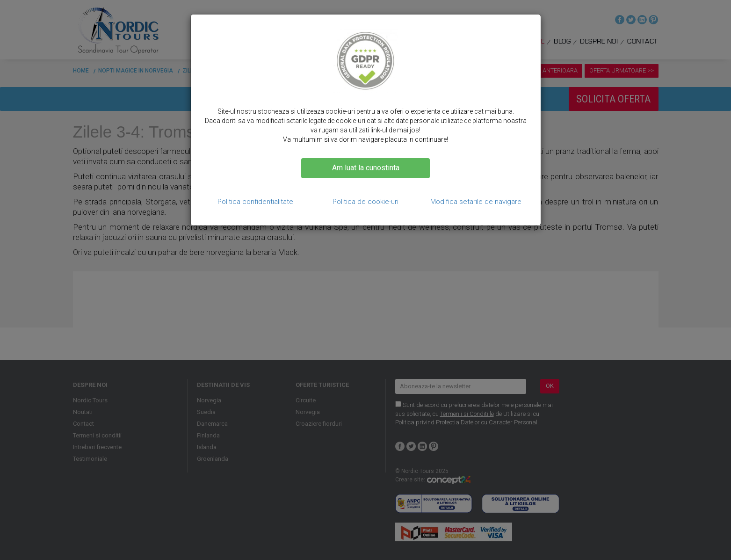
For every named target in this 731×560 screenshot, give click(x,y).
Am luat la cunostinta (366, 168)
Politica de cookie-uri (365, 202)
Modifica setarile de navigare (476, 202)
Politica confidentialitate (255, 202)
